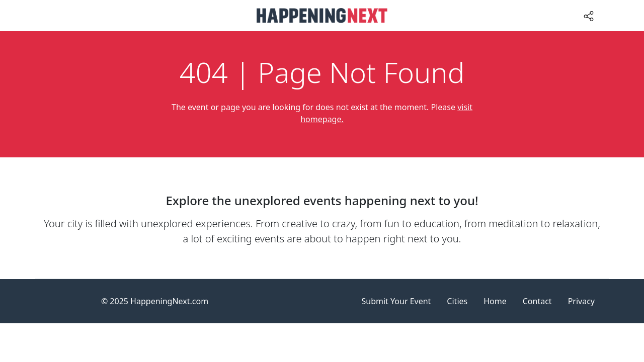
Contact (537, 301)
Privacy (581, 301)
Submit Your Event (396, 301)
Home (495, 301)
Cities (457, 301)
